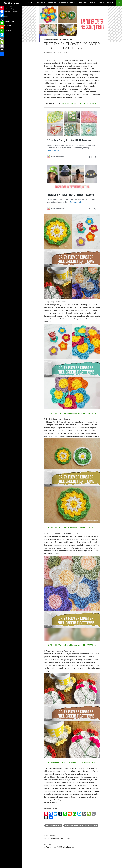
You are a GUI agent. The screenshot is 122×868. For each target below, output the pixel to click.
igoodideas (63, 53)
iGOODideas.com (12, 3)
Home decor (67, 40)
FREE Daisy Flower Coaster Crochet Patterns (81, 826)
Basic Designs (40, 3)
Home (30, 3)
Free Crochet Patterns (67, 3)
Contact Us (8, 30)
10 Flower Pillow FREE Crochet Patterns (72, 845)
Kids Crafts (52, 3)
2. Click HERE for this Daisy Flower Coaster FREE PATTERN (72, 528)
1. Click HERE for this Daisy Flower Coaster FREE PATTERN (72, 413)
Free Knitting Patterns (87, 3)
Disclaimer (7, 26)
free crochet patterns (54, 826)
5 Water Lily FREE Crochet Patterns (72, 837)
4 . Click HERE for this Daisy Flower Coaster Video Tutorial (72, 762)
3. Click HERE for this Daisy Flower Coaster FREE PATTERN (72, 645)
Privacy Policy (9, 21)
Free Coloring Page (106, 3)
